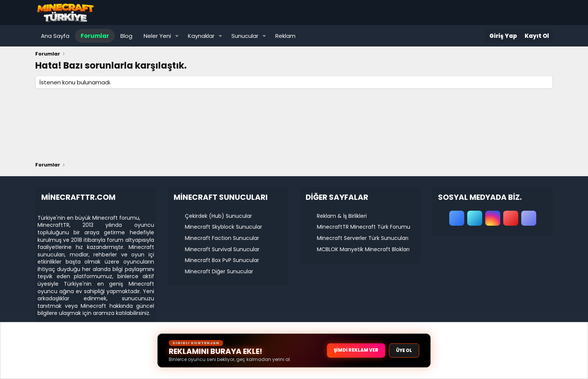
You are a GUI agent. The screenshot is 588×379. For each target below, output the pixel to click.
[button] (177, 36)
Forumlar (95, 36)
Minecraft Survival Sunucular (222, 249)
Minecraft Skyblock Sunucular (223, 227)
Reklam (285, 36)
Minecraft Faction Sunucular (222, 238)
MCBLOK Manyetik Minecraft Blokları (363, 249)
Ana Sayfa (55, 36)
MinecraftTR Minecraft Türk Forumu (364, 227)
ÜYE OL (404, 350)
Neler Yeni (157, 36)
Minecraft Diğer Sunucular (219, 271)
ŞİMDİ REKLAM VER (356, 350)
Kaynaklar (201, 36)
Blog (126, 36)
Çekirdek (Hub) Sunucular (218, 216)
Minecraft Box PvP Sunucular (222, 260)
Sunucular (245, 36)
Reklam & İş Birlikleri (342, 216)
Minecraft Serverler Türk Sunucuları (363, 238)
